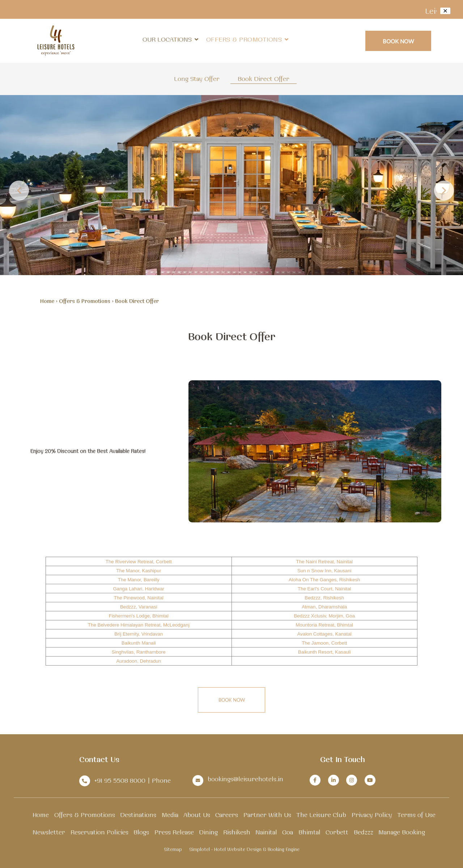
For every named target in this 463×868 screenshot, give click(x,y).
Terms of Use (416, 815)
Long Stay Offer (197, 79)
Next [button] (444, 190)
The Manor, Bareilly (139, 580)
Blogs (141, 832)
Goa (288, 832)
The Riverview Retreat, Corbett (139, 562)
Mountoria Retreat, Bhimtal (324, 625)
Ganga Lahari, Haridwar (139, 589)
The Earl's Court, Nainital (324, 589)
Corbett (337, 832)
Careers (227, 815)
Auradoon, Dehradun (139, 661)
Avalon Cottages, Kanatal (324, 634)
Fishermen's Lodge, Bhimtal (139, 616)
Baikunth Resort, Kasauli (324, 652)
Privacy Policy (372, 815)
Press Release (174, 832)
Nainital (266, 832)
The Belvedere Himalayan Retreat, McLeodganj (139, 625)
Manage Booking (402, 832)
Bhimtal (309, 832)
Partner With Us (267, 815)
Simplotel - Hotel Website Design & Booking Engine (244, 849)
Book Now (398, 41)
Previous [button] (19, 190)
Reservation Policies (99, 832)
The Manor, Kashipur (139, 571)
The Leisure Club (321, 815)
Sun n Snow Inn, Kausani (324, 571)
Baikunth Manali (139, 643)
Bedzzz (364, 832)
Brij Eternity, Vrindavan (139, 634)
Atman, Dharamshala (324, 607)
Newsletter (49, 832)
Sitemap (173, 849)
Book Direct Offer (264, 79)
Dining (208, 832)
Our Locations (170, 39)
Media (170, 815)
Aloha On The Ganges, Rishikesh (324, 580)
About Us (197, 815)
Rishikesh (237, 832)
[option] (231, 185)
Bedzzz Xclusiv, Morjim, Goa (324, 616)
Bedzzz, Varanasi (139, 607)
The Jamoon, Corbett (324, 643)
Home (47, 301)
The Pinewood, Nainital (139, 598)
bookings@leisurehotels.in (245, 779)
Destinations (138, 815)
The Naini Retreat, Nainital (324, 562)
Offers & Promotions (244, 39)
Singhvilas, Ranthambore (139, 652)
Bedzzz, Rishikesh (324, 598)
